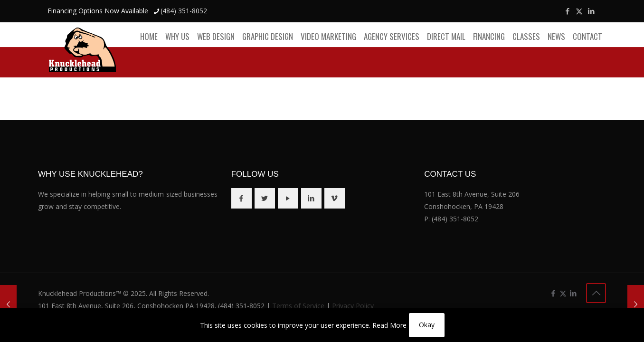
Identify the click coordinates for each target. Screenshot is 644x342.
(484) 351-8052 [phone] (184, 11)
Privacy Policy (353, 306)
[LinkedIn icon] (591, 11)
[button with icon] (241, 198)
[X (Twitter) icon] (579, 11)
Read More (389, 325)
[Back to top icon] (596, 293)
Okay (427, 325)
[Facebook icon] (567, 11)
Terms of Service (298, 306)
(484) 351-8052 (455, 219)
